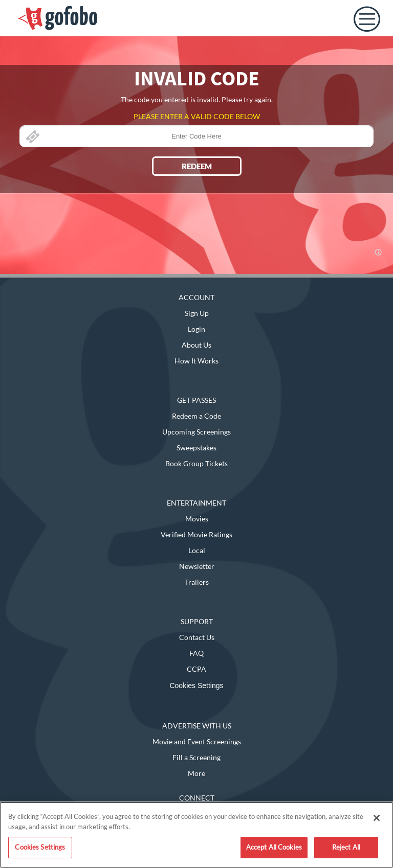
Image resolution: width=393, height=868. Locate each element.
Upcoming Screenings (196, 432)
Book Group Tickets (196, 463)
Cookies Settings (196, 686)
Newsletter (197, 566)
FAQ (196, 653)
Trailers (197, 582)
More (196, 773)
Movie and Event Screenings (197, 741)
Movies (197, 519)
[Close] (377, 818)
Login (196, 329)
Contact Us (197, 637)
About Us (196, 345)
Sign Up (197, 313)
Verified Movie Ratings (196, 534)
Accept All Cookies (274, 847)
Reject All (346, 847)
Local (197, 550)
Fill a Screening (196, 757)
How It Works (196, 361)
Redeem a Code (196, 416)
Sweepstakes (196, 448)
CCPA (196, 669)
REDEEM (197, 166)
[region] (196, 835)
